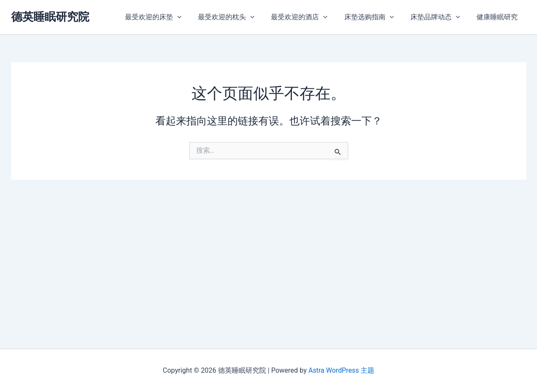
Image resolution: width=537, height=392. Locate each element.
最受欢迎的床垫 (169, 17)
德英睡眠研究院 (50, 17)
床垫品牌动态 (440, 17)
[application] (193, 17)
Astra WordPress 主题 (341, 370)
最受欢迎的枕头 (239, 17)
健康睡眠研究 (499, 17)
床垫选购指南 (376, 17)
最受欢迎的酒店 (309, 17)
